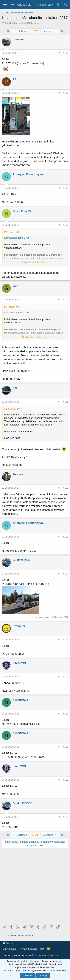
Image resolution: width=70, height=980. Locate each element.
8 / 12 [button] (35, 31)
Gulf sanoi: (10, 409)
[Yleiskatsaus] (58, 5)
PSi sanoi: (10, 232)
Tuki (42, 949)
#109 (66, 225)
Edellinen (20, 31)
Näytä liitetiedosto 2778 (17, 238)
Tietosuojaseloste (28, 949)
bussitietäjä (11, 23)
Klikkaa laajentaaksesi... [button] (35, 262)
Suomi (8, 943)
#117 (66, 714)
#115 (66, 640)
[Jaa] (59, 53)
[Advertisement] (35, 887)
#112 (66, 488)
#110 (66, 300)
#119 (66, 780)
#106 (66, 53)
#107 (66, 93)
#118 (66, 747)
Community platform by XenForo (30, 956)
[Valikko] (5, 5)
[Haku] (66, 5)
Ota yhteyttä (9, 949)
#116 (66, 677)
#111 (66, 402)
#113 (66, 537)
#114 (66, 574)
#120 (66, 817)
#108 (66, 188)
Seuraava (50, 31)
